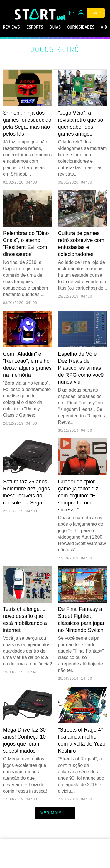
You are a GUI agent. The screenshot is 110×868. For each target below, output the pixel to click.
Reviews (13, 27)
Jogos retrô (55, 49)
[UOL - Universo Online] (61, 18)
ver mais (55, 813)
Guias (64, 27)
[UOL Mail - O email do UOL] (72, 13)
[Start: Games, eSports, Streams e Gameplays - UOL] (36, 14)
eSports (40, 27)
